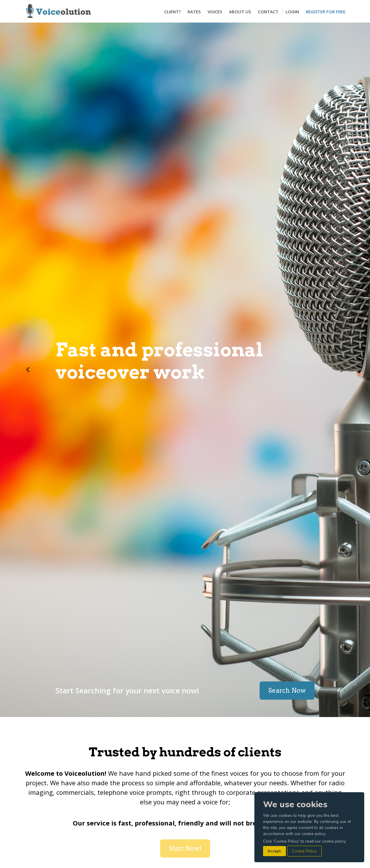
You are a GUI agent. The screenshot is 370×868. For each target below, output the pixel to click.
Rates (194, 12)
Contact (268, 12)
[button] (28, 370)
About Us (240, 12)
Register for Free (326, 12)
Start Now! (185, 848)
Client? (172, 12)
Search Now (287, 690)
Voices (215, 12)
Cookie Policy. (305, 851)
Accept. (274, 851)
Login (292, 12)
